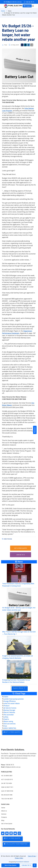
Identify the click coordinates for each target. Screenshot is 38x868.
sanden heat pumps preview (14, 699)
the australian (9, 715)
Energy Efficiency (10, 701)
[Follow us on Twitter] (3, 833)
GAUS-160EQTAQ (10, 728)
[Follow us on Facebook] (7, 833)
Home (3, 11)
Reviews (35, 430)
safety (6, 717)
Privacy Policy (19, 858)
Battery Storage (9, 710)
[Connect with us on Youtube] (15, 833)
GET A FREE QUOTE (20, 548)
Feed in (6, 719)
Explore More (19, 688)
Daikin (6, 697)
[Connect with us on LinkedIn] (11, 833)
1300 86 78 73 (20, 555)
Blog (3, 820)
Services (4, 814)
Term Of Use (32, 856)
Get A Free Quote (7, 824)
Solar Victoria (8, 539)
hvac (5, 726)
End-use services (10, 724)
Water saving (8, 721)
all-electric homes (10, 708)
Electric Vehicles (9, 712)
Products (4, 817)
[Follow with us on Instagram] (19, 833)
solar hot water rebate (12, 703)
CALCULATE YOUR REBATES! (16, 844)
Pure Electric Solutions (23, 862)
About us (4, 811)
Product (7, 706)
